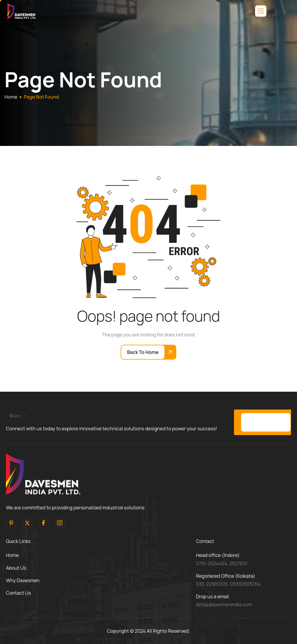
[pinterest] (11, 523)
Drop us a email (212, 596)
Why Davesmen (23, 580)
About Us (16, 568)
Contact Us (18, 593)
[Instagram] (60, 523)
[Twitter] (27, 523)
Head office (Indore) (218, 555)
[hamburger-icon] (261, 11)
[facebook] (43, 523)
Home (12, 555)
